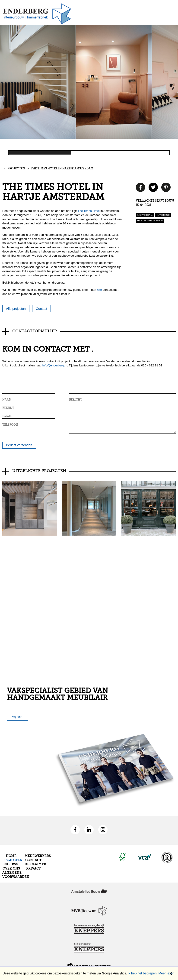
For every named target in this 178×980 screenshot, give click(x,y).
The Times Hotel (89, 211)
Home (11, 856)
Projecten (16, 169)
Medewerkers (38, 856)
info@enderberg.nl (55, 365)
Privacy (33, 869)
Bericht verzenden (19, 445)
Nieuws (11, 864)
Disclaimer (35, 864)
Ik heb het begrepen (142, 973)
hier (99, 290)
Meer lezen (167, 973)
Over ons (11, 869)
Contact (33, 860)
